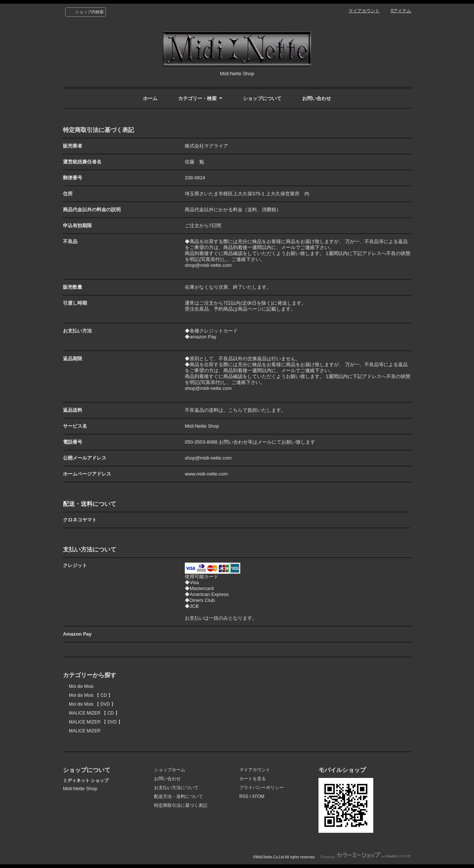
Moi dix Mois (81, 686)
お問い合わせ (317, 98)
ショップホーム (170, 770)
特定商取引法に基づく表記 (181, 805)
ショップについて (262, 98)
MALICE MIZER (85, 731)
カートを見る (253, 779)
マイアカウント (364, 11)
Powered (366, 857)
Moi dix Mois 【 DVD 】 (92, 704)
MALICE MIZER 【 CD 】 (94, 713)
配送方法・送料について (178, 796)
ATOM (258, 796)
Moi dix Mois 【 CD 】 (91, 695)
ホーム (150, 98)
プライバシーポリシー (261, 788)
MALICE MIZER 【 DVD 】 (96, 722)
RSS (244, 796)
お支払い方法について (176, 788)
